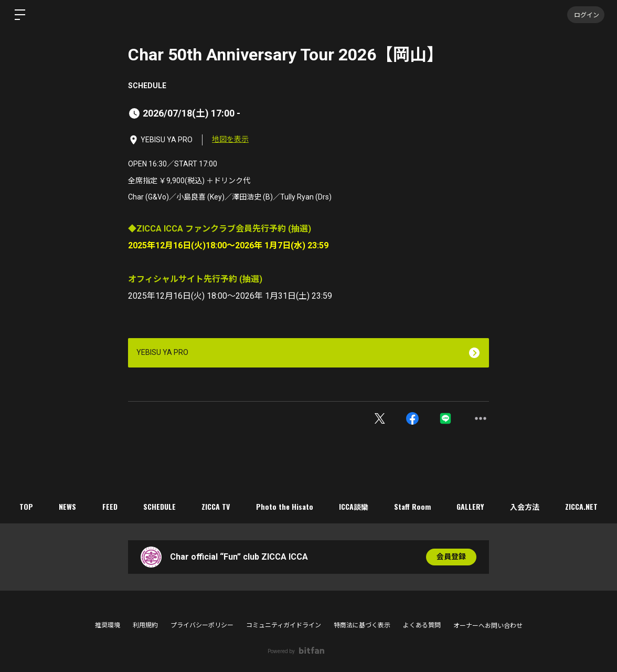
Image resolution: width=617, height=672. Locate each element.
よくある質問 (422, 625)
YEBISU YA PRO (162, 352)
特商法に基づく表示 (362, 625)
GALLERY (472, 506)
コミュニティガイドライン (284, 625)
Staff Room (413, 506)
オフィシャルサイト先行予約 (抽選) (195, 279)
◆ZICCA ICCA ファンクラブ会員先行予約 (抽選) (220, 229)
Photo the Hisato (285, 506)
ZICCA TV (216, 506)
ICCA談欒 (354, 506)
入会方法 (526, 506)
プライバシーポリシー (202, 625)
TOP (25, 506)
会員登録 (451, 557)
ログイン (586, 14)
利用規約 (145, 625)
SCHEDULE (147, 86)
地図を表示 (230, 139)
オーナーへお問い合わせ (488, 626)
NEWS (66, 506)
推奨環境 (108, 625)
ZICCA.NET (583, 506)
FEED (109, 506)
